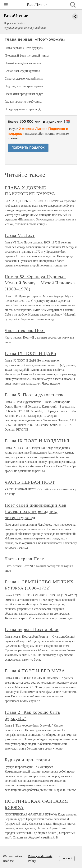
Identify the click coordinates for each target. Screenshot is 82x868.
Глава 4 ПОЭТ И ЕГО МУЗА (35, 671)
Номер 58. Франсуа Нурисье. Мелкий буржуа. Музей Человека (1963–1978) (40, 283)
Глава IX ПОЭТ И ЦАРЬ (30, 353)
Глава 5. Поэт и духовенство (35, 395)
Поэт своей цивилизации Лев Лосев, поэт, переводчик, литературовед (35, 511)
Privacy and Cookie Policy (40, 859)
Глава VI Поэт (20, 235)
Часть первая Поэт (24, 559)
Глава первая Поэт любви (32, 629)
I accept (67, 858)
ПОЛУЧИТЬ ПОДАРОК (28, 148)
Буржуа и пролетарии (27, 760)
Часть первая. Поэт (25, 330)
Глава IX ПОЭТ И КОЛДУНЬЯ (37, 441)
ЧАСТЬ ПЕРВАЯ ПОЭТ (30, 482)
